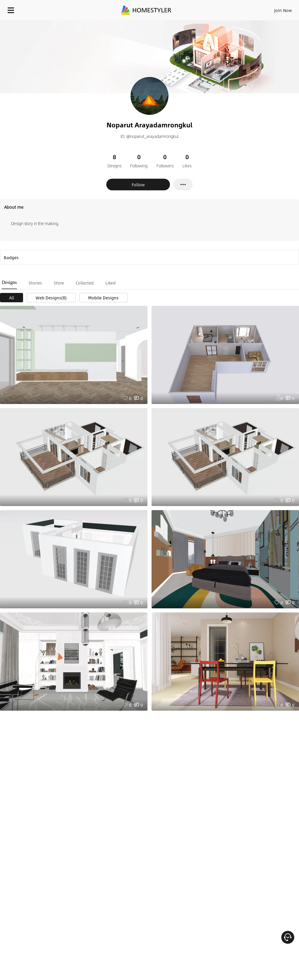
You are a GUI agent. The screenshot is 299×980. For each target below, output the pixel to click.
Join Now (283, 10)
